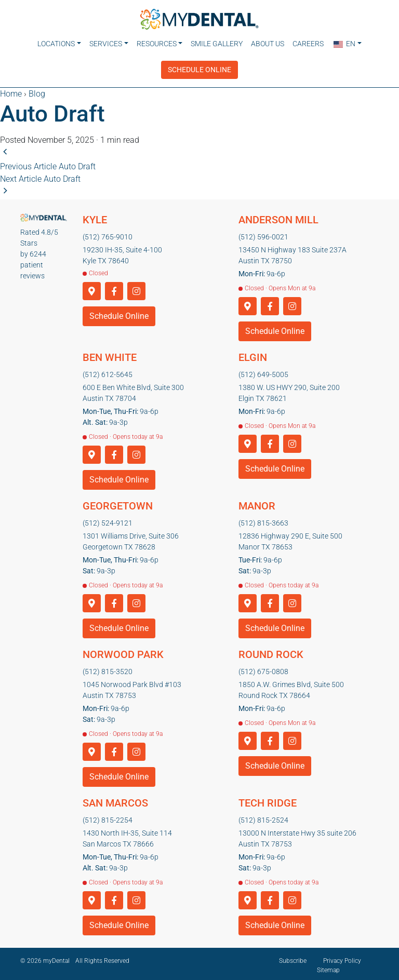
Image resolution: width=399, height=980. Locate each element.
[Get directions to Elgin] (248, 441)
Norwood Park (123, 651)
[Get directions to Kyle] (92, 288)
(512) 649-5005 (263, 371)
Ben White (110, 354)
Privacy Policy (342, 958)
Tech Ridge (268, 800)
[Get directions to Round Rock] (248, 738)
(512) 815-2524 (263, 817)
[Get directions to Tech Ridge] (248, 898)
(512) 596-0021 (263, 234)
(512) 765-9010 (108, 234)
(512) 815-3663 (263, 520)
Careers (308, 44)
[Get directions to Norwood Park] (92, 749)
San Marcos (115, 800)
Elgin (253, 354)
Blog (37, 91)
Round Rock (271, 651)
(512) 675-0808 (263, 668)
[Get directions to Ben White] (92, 452)
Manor (257, 503)
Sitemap (328, 967)
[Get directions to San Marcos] (92, 898)
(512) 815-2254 (108, 817)
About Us (268, 44)
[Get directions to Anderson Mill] (248, 304)
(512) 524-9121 (108, 520)
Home (11, 91)
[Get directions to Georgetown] (92, 601)
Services (106, 44)
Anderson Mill (278, 217)
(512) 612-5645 (108, 371)
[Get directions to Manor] (248, 601)
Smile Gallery (217, 44)
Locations (56, 44)
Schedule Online (199, 66)
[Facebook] (114, 288)
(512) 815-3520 (108, 668)
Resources (157, 44)
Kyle (95, 217)
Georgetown (118, 503)
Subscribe (293, 958)
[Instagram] (136, 288)
